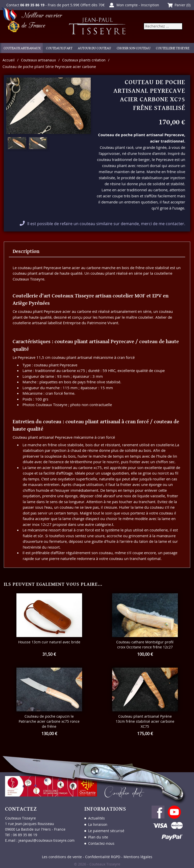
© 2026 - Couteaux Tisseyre (97, 864)
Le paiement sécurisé (106, 831)
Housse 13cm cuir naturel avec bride (49, 642)
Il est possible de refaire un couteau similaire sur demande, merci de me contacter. (106, 224)
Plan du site (98, 837)
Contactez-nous (101, 843)
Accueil (9, 60)
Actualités (96, 818)
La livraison (98, 824)
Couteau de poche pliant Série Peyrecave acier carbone (49, 67)
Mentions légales (138, 857)
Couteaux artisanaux (38, 60)
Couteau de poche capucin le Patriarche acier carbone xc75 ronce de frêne (49, 721)
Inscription (150, 5)
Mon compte (127, 5)
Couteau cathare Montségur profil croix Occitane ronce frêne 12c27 (145, 644)
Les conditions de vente (62, 857)
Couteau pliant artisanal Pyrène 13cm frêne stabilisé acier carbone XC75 (145, 721)
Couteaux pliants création (84, 60)
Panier (180, 5)
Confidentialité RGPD (103, 857)
